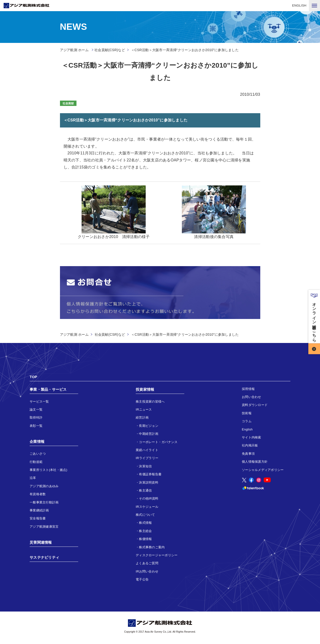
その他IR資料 (149, 498)
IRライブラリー (147, 458)
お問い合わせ (252, 397)
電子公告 (142, 579)
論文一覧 (36, 409)
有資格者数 (38, 494)
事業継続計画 (39, 510)
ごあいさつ (38, 454)
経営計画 (142, 417)
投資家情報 (145, 389)
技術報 (247, 413)
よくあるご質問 (147, 563)
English (247, 429)
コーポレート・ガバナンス (158, 442)
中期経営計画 (149, 434)
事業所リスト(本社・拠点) (48, 470)
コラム (247, 421)
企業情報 (37, 441)
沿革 (33, 478)
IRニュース (144, 409)
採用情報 (248, 389)
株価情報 (145, 539)
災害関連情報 (41, 542)
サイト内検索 (252, 437)
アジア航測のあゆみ (44, 486)
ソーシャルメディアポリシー (263, 470)
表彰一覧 (36, 426)
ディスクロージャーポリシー (157, 555)
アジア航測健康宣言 (44, 527)
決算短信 (145, 466)
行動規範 (36, 462)
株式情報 (145, 523)
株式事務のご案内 (152, 547)
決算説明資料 (149, 482)
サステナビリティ (44, 557)
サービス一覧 (39, 402)
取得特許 (36, 417)
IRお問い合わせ (147, 571)
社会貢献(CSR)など (110, 50)
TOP (33, 377)
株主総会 (145, 531)
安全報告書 (38, 518)
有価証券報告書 (150, 474)
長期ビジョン (149, 426)
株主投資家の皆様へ (150, 402)
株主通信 (145, 490)
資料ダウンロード (255, 405)
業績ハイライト (147, 450)
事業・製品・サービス (48, 389)
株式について (145, 515)
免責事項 (248, 454)
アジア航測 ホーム (74, 334)
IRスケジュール (147, 507)
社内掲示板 (250, 445)
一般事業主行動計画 (44, 502)
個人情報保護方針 (255, 462)
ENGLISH (299, 5)
